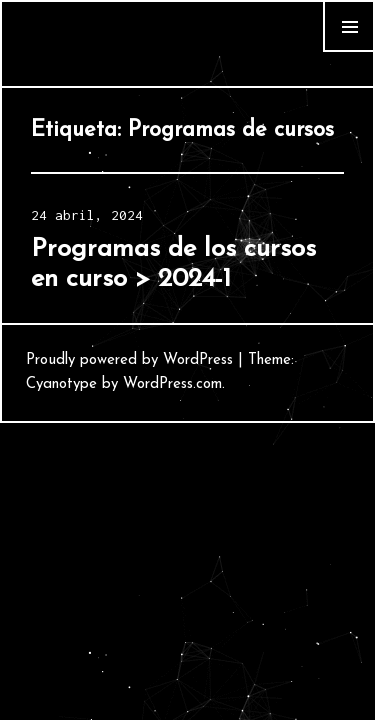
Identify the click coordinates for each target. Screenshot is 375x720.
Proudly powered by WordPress (129, 360)
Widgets (349, 51)
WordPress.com (172, 384)
